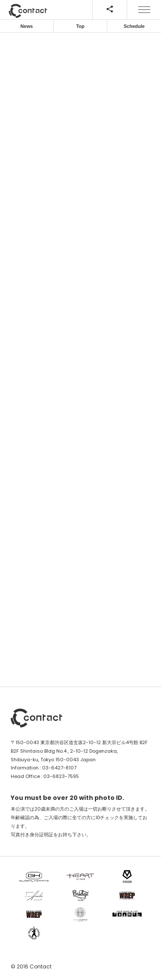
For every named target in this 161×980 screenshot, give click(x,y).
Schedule (134, 26)
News (27, 26)
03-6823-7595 (61, 776)
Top (80, 26)
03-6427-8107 (59, 768)
